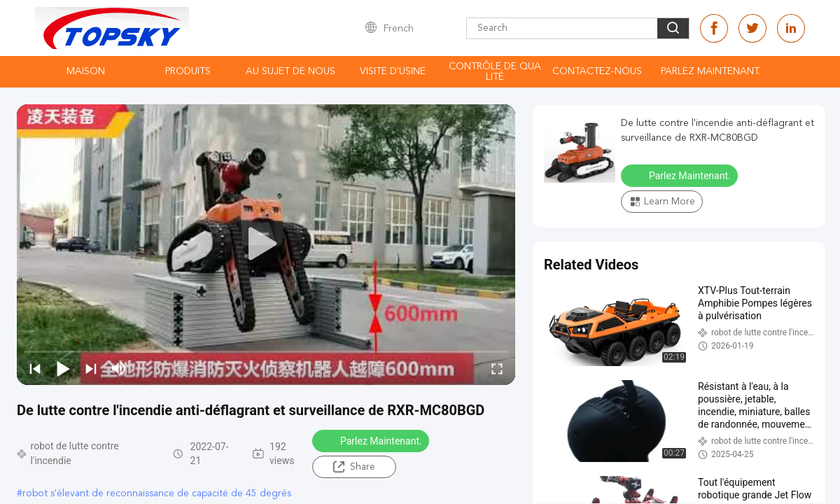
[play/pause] (63, 368)
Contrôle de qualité (495, 72)
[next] (91, 368)
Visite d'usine (393, 71)
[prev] (35, 368)
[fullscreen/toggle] (497, 368)
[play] (266, 244)
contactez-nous (597, 71)
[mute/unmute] (119, 368)
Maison (86, 71)
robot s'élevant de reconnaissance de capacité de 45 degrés (157, 493)
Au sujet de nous (290, 71)
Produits (188, 71)
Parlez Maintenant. (710, 71)
